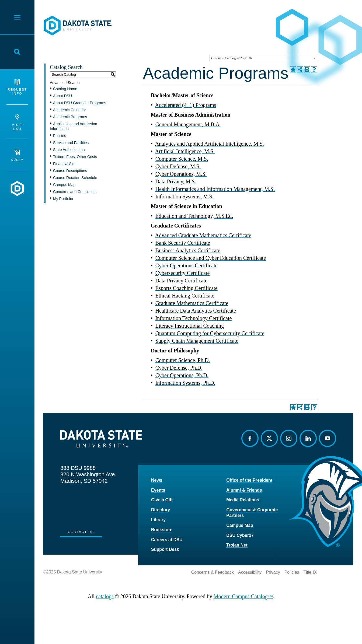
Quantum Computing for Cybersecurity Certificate (210, 333)
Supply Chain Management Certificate (197, 341)
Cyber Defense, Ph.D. (179, 368)
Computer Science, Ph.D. (183, 360)
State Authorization (69, 150)
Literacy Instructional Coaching (190, 326)
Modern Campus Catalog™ (243, 596)
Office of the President (249, 480)
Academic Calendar (69, 110)
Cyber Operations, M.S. (181, 174)
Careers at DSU (167, 540)
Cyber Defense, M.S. (178, 166)
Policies (60, 136)
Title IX (310, 572)
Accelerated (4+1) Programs (186, 105)
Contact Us (81, 532)
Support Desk (165, 549)
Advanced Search (65, 83)
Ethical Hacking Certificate (185, 296)
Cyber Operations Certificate (187, 265)
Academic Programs (70, 117)
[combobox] (263, 58)
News (157, 480)
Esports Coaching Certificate (187, 288)
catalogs (105, 596)
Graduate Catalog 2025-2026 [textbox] (232, 58)
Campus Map (64, 185)
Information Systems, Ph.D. (185, 383)
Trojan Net (237, 545)
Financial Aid (64, 164)
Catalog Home (65, 89)
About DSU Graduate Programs (80, 103)
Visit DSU (17, 123)
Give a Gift (162, 500)
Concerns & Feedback (213, 572)
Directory (161, 510)
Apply (17, 156)
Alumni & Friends (244, 490)
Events (158, 490)
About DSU (62, 96)
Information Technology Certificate (194, 318)
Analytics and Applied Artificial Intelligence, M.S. (210, 144)
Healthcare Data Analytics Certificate (196, 311)
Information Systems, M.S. (185, 197)
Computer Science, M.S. (182, 159)
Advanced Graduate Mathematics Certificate (203, 235)
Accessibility (250, 572)
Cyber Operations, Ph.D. (182, 375)
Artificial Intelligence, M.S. (185, 151)
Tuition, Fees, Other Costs (75, 157)
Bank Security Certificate (183, 243)
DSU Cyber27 (240, 535)
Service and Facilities (71, 143)
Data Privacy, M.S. (176, 181)
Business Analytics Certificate (188, 250)
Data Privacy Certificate (181, 281)
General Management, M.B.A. (188, 124)
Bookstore (162, 530)
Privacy (273, 572)
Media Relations (243, 500)
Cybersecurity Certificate (183, 273)
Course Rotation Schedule (75, 178)
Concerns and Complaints (75, 192)
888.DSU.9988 (78, 468)
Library (158, 520)
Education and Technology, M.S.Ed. (194, 216)
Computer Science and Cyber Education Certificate (211, 258)
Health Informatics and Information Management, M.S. (215, 189)
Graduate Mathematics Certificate (192, 303)
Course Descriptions (70, 171)
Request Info (17, 87)
